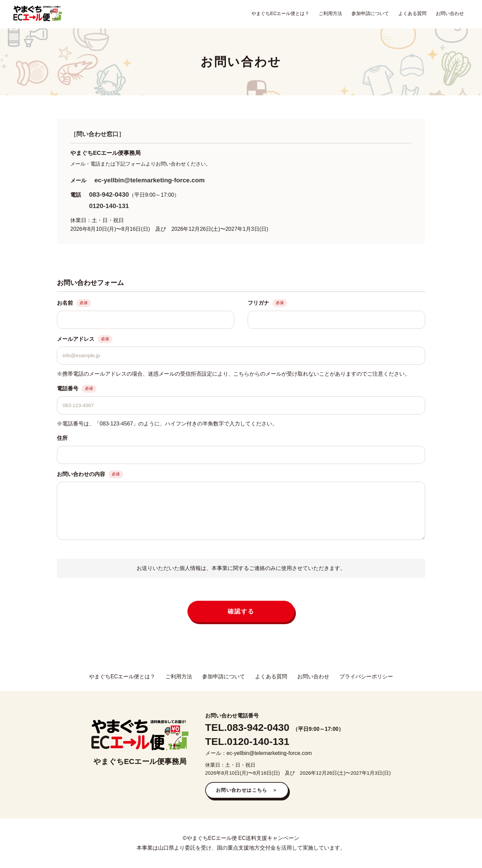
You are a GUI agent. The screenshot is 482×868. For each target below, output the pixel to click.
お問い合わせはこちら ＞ (247, 790)
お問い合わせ (450, 13)
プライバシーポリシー (366, 677)
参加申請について (370, 13)
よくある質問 (412, 13)
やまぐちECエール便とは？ (280, 13)
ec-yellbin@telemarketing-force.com (150, 180)
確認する (241, 611)
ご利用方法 (330, 13)
